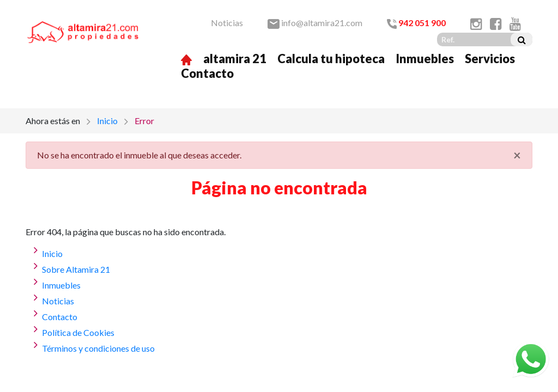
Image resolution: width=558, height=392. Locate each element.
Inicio (107, 121)
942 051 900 (416, 23)
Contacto (207, 73)
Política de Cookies (78, 332)
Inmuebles (425, 59)
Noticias (227, 23)
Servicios (490, 59)
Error (144, 121)
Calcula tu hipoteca (331, 59)
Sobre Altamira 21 (76, 269)
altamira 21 (235, 59)
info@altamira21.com (315, 23)
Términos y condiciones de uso (98, 348)
